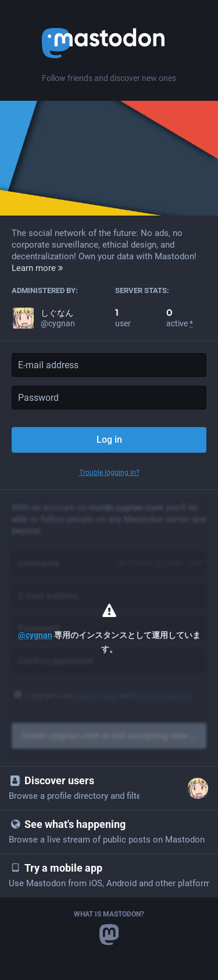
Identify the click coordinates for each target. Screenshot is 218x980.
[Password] (109, 398)
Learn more (37, 268)
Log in (109, 440)
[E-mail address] (109, 365)
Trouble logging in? (109, 473)
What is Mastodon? (109, 914)
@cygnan (35, 635)
